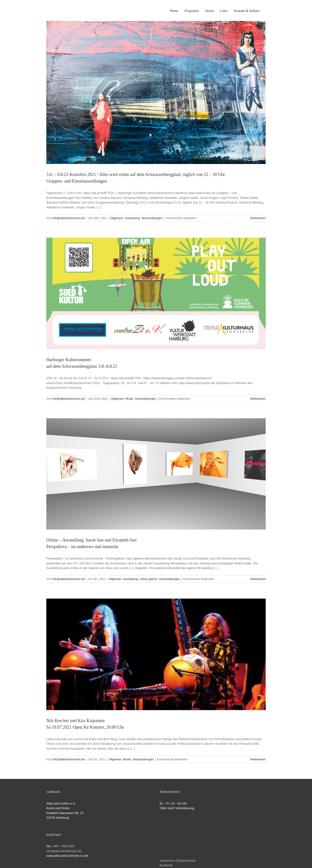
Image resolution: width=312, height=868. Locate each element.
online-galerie (148, 579)
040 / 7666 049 (63, 846)
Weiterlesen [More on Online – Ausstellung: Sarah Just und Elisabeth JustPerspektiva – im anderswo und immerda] (258, 579)
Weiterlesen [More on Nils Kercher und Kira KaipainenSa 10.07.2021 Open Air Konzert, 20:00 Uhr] (258, 759)
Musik (129, 399)
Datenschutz (187, 861)
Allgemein (117, 218)
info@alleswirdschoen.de (68, 218)
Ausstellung (132, 218)
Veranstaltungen (152, 218)
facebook (166, 865)
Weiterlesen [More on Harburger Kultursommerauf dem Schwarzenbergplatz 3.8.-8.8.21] (258, 399)
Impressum (167, 861)
